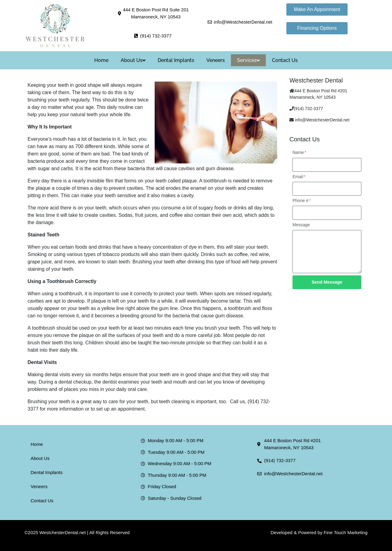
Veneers (216, 60)
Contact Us (285, 60)
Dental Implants (176, 60)
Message (301, 225)
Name (299, 152)
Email (299, 177)
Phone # (302, 201)
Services (248, 60)
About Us (133, 60)
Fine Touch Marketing (346, 532)
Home (101, 60)
